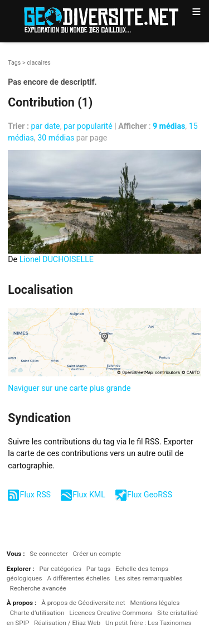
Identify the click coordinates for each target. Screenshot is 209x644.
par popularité (88, 126)
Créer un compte (96, 554)
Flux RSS (35, 495)
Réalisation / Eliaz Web (67, 623)
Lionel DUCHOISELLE (57, 259)
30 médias (56, 138)
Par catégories (60, 569)
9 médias (169, 126)
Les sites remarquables (149, 578)
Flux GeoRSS (150, 495)
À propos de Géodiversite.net (83, 603)
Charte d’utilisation (37, 613)
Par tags (98, 569)
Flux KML (89, 495)
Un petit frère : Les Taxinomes (149, 623)
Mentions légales (155, 603)
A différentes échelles (78, 578)
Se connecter (48, 554)
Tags (14, 63)
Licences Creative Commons (111, 613)
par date (46, 126)
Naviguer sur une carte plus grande (69, 388)
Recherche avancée (38, 588)
